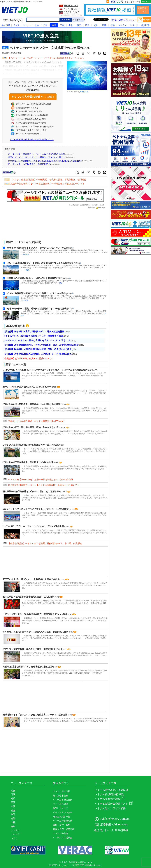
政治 (87, 25)
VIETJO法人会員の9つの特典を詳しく (32, 140)
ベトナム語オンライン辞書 (110, 808)
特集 (113, 25)
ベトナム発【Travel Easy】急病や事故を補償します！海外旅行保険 (41, 479)
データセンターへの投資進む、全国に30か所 (29, 164)
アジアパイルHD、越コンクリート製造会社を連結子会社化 (31, 579)
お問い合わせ (109, 819)
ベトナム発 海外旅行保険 (109, 794)
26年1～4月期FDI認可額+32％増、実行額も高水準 (27, 387)
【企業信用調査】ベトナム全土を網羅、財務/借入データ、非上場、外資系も (45, 543)
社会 (37, 25)
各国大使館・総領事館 (64, 829)
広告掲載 (106, 824)
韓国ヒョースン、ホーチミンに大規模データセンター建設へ (37, 157)
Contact (124, 819)
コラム (14, 838)
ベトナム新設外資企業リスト (114, 804)
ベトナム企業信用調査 (110, 799)
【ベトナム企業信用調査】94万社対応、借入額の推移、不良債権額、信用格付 (48, 180)
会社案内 (82, 862)
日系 (45, 25)
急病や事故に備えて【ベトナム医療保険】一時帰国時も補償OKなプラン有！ (48, 184)
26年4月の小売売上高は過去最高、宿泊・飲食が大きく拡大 (32, 427)
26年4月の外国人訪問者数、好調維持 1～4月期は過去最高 (32, 404)
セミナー (27, 25)
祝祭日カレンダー (62, 808)
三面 (62, 25)
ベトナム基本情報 (62, 791)
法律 (104, 25)
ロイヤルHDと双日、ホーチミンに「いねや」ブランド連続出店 (34, 526)
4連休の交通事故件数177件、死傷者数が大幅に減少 (28, 667)
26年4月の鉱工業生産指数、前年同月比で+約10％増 (28, 462)
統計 (96, 25)
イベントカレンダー (63, 812)
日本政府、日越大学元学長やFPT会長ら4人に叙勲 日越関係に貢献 (36, 632)
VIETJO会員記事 (15, 326)
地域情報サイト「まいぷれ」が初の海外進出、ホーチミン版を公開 (35, 715)
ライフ (16, 25)
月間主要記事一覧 (62, 817)
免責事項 (100, 208)
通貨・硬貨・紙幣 (62, 825)
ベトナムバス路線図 (63, 838)
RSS (90, 862)
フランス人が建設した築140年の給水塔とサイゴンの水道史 (32, 445)
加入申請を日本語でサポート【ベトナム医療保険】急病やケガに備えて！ (44, 485)
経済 (54, 25)
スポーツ (134, 25)
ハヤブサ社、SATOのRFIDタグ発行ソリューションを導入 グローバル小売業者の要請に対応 (49, 370)
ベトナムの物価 (60, 804)
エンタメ (123, 25)
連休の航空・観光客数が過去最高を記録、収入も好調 (29, 597)
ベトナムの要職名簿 (63, 821)
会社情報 (6, 25)
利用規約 (91, 208)
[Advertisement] (53, 225)
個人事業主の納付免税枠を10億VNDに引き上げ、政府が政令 (32, 491)
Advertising (120, 824)
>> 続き (26, 255)
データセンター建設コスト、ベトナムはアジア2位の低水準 (36, 154)
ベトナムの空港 (60, 833)
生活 (71, 25)
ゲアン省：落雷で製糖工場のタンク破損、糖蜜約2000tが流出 (33, 649)
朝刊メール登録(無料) (114, 830)
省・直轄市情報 (60, 796)
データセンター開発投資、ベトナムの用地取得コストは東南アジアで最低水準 (45, 161)
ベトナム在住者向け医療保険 (112, 790)
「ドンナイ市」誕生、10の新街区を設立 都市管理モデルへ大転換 (35, 614)
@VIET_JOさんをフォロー (124, 20)
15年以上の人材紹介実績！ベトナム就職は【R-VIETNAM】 (37, 421)
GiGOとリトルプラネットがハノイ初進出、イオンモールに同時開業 (36, 509)
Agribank (62, 15)
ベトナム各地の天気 (63, 800)
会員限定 (145, 25)
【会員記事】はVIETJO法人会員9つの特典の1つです (28, 358)
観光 (79, 25)
